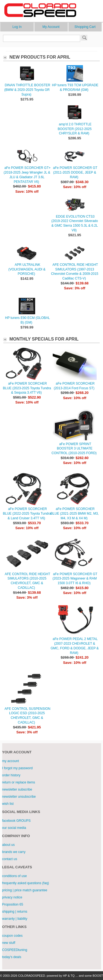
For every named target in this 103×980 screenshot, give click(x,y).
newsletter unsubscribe (19, 797)
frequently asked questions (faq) (26, 883)
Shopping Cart (85, 27)
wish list (8, 804)
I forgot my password (17, 768)
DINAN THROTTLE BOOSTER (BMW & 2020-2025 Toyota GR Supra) (27, 90)
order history (11, 775)
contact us (10, 859)
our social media (14, 828)
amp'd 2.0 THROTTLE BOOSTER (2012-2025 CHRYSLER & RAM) (75, 129)
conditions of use (15, 876)
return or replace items (19, 782)
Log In (17, 27)
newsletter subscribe (17, 789)
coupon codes (12, 936)
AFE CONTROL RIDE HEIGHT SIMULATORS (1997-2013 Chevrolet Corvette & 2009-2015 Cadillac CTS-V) (75, 272)
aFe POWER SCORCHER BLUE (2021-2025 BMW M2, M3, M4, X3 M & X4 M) (75, 514)
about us (9, 845)
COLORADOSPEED (32, 976)
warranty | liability (15, 919)
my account (11, 761)
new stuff (9, 943)
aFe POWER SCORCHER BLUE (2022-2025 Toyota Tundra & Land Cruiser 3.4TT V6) (27, 514)
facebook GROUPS (16, 821)
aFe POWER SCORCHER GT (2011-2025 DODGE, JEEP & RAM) (75, 172)
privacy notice (12, 897)
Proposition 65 (13, 904)
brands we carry (14, 852)
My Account (51, 27)
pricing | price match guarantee (25, 890)
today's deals (12, 957)
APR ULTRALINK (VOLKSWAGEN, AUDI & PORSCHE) (27, 269)
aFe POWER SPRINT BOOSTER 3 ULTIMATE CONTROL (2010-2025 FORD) (74, 449)
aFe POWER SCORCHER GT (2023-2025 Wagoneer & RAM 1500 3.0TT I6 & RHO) (75, 579)
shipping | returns (15, 912)
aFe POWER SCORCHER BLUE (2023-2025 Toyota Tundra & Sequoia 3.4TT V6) (27, 388)
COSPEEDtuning (15, 950)
